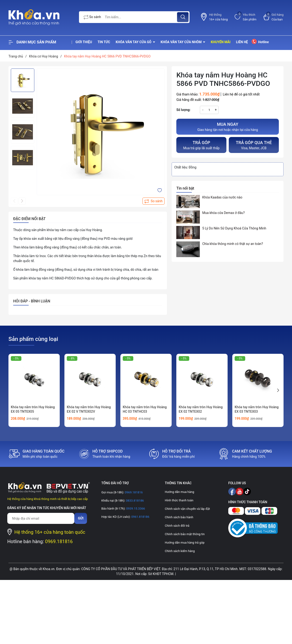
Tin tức (104, 42)
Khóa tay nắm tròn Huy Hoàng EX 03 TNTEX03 (257, 409)
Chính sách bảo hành (179, 517)
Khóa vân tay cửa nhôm (182, 42)
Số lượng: (183, 110)
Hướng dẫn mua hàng (180, 492)
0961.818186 (140, 517)
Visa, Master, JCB (254, 145)
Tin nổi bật (185, 188)
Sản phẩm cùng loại (33, 339)
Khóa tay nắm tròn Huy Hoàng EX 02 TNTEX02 (201, 409)
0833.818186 (134, 501)
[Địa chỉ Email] (41, 518)
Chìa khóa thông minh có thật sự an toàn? (233, 244)
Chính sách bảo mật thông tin (185, 534)
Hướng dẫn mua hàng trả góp (185, 543)
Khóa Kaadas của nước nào (222, 197)
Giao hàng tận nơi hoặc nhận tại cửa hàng (228, 126)
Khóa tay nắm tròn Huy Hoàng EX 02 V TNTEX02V (89, 409)
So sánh (92, 17)
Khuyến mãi (221, 42)
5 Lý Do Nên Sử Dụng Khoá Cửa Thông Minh (234, 228)
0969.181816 (59, 541)
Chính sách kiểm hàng (180, 551)
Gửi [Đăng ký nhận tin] (81, 518)
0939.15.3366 (135, 509)
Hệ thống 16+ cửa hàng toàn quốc (50, 532)
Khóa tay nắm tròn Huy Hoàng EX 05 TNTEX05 (33, 409)
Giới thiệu (84, 42)
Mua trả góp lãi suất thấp (201, 145)
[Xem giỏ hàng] (274, 17)
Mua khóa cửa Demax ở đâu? (223, 213)
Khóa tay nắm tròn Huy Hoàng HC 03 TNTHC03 (145, 409)
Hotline (260, 42)
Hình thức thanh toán (179, 500)
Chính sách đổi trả (177, 526)
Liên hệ (242, 42)
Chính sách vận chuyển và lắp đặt (187, 509)
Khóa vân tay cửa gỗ (134, 42)
